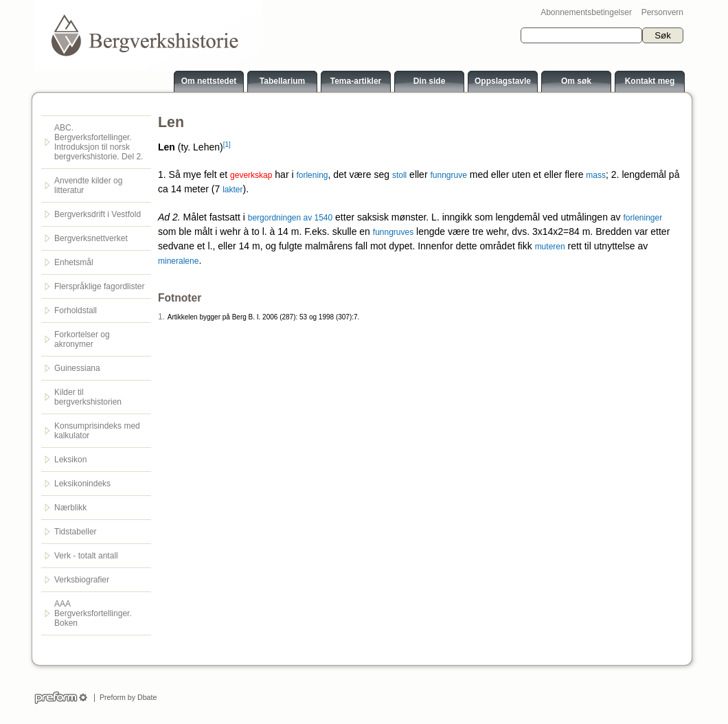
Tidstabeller (76, 532)
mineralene (178, 261)
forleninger (643, 218)
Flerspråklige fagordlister (99, 286)
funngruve (448, 175)
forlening (312, 175)
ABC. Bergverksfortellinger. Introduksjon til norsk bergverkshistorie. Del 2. (99, 142)
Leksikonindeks (82, 484)
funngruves (393, 232)
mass (596, 175)
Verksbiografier (82, 580)
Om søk (576, 81)
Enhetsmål (74, 262)
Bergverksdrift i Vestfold (98, 214)
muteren (550, 247)
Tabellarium (282, 81)
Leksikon (70, 460)
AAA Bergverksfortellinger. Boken (93, 613)
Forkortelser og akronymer (82, 339)
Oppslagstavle (503, 81)
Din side (430, 81)
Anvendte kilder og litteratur (88, 185)
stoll (399, 175)
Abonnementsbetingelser (586, 12)
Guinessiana (77, 368)
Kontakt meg (650, 81)
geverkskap (251, 175)
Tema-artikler (356, 81)
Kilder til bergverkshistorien (88, 397)
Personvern (662, 12)
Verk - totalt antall (86, 556)
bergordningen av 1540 (290, 218)
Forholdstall (76, 310)
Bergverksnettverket (91, 238)
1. (161, 317)
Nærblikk (70, 508)
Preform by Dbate (126, 697)
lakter (232, 190)
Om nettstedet (209, 81)
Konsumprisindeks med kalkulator (97, 431)
